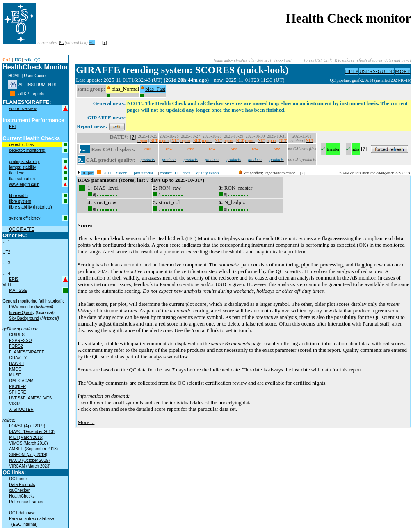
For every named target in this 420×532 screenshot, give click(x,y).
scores (248, 238)
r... (82, 149)
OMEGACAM (21, 381)
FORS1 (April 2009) (27, 426)
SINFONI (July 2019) (28, 455)
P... (81, 160)
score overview (23, 109)
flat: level (17, 173)
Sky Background (24, 318)
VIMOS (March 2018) (28, 443)
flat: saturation (22, 179)
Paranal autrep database (32, 519)
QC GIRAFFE (22, 229)
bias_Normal (125, 89)
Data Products (22, 485)
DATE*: (119, 137)
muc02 (324, 80)
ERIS (14, 279)
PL (62, 42)
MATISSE (18, 290)
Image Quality (22, 313)
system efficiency (25, 218)
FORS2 (16, 346)
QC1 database (22, 513)
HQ (91, 42)
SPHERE (17, 392)
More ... (86, 422)
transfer (333, 149)
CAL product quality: (111, 160)
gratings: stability (24, 162)
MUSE (15, 375)
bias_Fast (155, 89)
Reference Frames (26, 502)
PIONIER (17, 386)
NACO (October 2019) (29, 460)
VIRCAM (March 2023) (30, 466)
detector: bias (21, 145)
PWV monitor (21, 307)
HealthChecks (22, 496)
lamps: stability (23, 167)
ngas (356, 149)
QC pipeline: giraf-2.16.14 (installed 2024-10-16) (370, 80)
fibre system (20, 201)
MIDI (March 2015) (26, 437)
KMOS (15, 369)
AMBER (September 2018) (33, 449)
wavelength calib (24, 185)
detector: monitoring (27, 150)
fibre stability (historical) (30, 207)
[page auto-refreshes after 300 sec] (242, 60)
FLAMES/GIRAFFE (27, 352)
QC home (18, 479)
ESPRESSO (20, 341)
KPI (12, 127)
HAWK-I (16, 363)
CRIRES (17, 335)
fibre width (18, 196)
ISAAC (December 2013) (32, 432)
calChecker (19, 490)
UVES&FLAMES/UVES (30, 398)
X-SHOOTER (21, 409)
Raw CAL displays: (113, 149)
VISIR (14, 404)
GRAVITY (18, 358)
